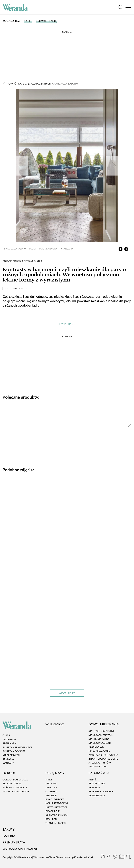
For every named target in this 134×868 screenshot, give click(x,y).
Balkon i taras (12, 784)
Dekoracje (52, 811)
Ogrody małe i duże (15, 780)
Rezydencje (96, 747)
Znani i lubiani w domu (103, 759)
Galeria (9, 836)
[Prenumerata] (122, 857)
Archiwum (9, 739)
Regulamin (9, 743)
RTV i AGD (51, 819)
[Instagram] (102, 857)
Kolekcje (94, 787)
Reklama (8, 759)
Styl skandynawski (101, 735)
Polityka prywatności (17, 747)
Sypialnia (51, 795)
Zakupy (8, 829)
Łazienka (51, 791)
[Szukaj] (121, 7)
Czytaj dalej (67, 324)
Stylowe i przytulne (16, 288)
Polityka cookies (14, 751)
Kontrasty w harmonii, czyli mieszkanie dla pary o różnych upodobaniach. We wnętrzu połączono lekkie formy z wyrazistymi (64, 275)
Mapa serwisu (11, 755)
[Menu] (128, 7)
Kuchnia (51, 784)
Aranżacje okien (56, 815)
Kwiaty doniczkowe (16, 791)
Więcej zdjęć (67, 693)
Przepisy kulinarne (101, 791)
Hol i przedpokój (57, 803)
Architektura (98, 766)
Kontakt (8, 763)
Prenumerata (14, 842)
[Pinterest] (115, 857)
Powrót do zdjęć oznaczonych (42, 84)
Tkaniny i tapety (56, 823)
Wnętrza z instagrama (103, 755)
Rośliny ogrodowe (15, 787)
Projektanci (97, 784)
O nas (6, 735)
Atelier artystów (100, 763)
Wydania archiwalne (20, 849)
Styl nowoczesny (100, 743)
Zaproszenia (97, 795)
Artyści (93, 780)
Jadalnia (51, 787)
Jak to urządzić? (56, 807)
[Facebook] (109, 857)
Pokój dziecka (55, 799)
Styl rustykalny (99, 739)
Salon (49, 780)
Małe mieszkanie (99, 751)
